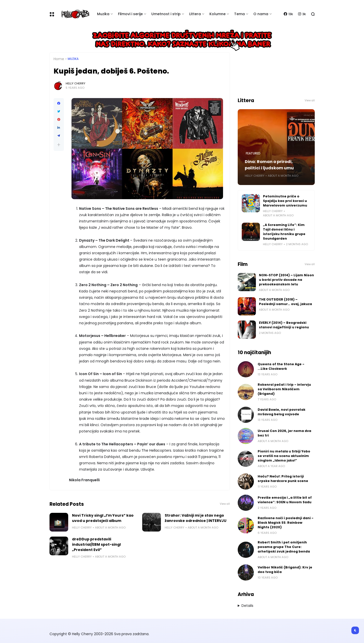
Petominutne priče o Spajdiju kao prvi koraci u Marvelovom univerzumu (285, 201)
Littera (195, 14)
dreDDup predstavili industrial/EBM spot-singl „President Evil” (96, 544)
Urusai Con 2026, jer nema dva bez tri (284, 433)
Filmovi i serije (130, 14)
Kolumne (217, 14)
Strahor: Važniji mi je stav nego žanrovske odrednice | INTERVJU (196, 518)
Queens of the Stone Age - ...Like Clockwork (281, 366)
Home (59, 59)
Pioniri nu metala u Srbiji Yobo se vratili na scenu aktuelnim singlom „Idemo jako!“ (284, 456)
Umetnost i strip (166, 14)
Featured (253, 153)
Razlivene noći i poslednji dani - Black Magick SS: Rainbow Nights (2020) (286, 523)
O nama (261, 14)
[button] (59, 145)
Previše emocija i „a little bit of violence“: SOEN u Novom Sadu (285, 500)
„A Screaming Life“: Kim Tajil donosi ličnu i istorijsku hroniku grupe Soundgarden (284, 232)
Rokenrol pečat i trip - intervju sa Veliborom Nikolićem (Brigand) (284, 389)
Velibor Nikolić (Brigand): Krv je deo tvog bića (285, 570)
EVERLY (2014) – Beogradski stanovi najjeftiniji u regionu (284, 325)
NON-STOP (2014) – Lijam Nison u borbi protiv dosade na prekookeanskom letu (286, 280)
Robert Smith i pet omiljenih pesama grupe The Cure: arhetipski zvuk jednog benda (284, 547)
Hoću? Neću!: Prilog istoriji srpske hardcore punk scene (283, 479)
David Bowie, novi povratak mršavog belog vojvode (282, 412)
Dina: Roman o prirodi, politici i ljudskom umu (269, 165)
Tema (239, 14)
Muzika (103, 14)
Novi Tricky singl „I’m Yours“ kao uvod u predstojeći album (103, 518)
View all (225, 504)
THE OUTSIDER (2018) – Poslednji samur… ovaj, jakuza (285, 302)
